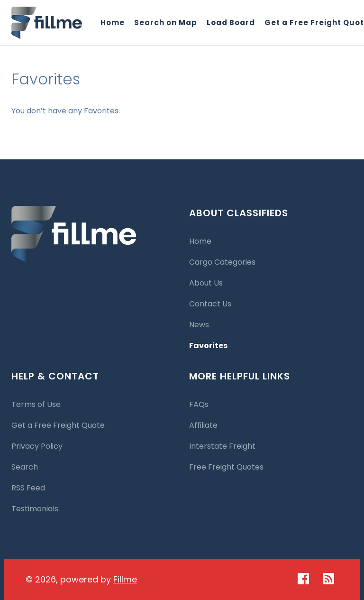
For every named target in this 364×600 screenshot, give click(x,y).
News (199, 325)
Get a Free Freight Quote (58, 425)
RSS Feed (28, 488)
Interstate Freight (222, 446)
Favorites (208, 346)
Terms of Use (36, 404)
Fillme (125, 579)
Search (25, 467)
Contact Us (210, 304)
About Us (206, 283)
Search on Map (166, 23)
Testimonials (35, 509)
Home (113, 23)
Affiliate (203, 425)
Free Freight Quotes (226, 467)
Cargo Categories (222, 262)
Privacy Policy (37, 446)
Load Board (231, 23)
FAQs (199, 404)
